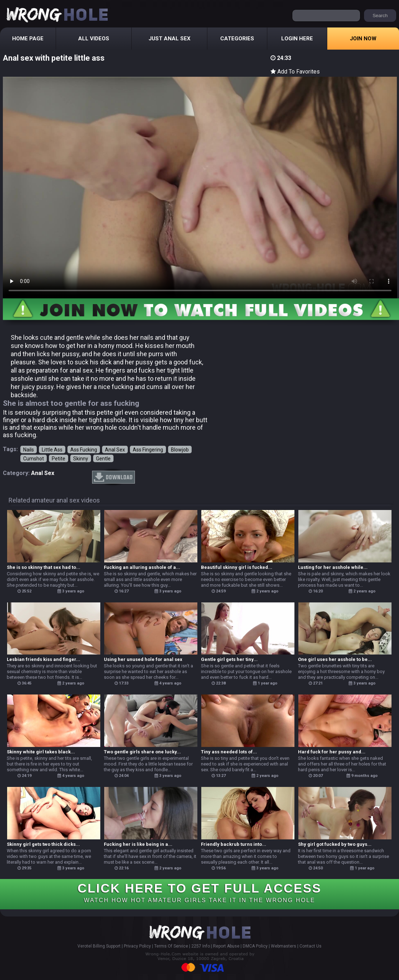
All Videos (94, 39)
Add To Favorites (295, 72)
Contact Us (310, 946)
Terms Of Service (171, 946)
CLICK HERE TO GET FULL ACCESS (199, 892)
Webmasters (284, 946)
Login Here (297, 39)
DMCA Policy (255, 946)
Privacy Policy (137, 946)
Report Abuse (226, 946)
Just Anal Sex (170, 39)
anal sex (43, 473)
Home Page (28, 39)
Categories (237, 39)
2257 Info (201, 946)
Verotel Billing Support (99, 946)
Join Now (363, 39)
